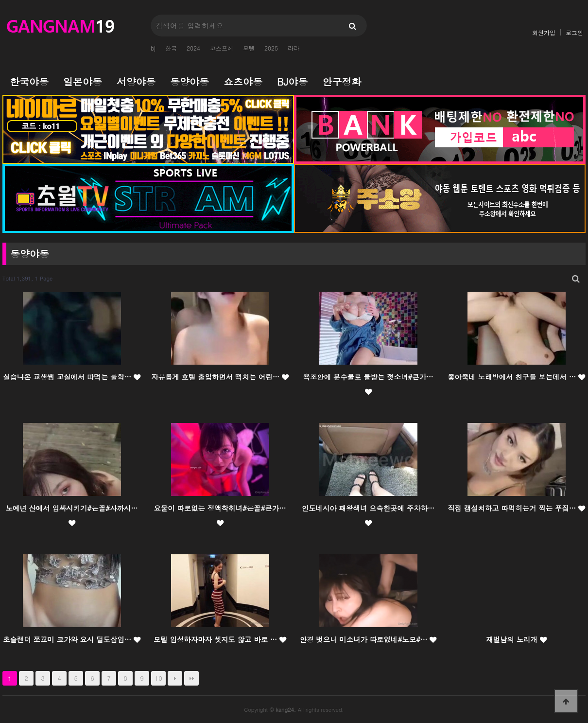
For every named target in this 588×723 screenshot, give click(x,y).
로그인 (574, 32)
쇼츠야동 (243, 81)
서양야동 (136, 81)
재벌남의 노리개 (516, 639)
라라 (294, 48)
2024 (193, 48)
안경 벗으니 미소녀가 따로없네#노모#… (368, 639)
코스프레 (222, 48)
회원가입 (544, 32)
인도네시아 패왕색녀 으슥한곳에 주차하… (368, 515)
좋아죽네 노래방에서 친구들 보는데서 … (516, 377)
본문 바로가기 (0, 0)
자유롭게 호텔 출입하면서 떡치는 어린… (220, 377)
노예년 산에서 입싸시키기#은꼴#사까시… (71, 515)
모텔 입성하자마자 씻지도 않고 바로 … (220, 639)
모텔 (249, 48)
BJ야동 (292, 81)
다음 (175, 678)
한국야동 (29, 81)
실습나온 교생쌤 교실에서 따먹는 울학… (72, 377)
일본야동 (83, 81)
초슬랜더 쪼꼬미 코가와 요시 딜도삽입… (72, 639)
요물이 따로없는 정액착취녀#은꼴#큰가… (220, 515)
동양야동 (190, 81)
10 (159, 678)
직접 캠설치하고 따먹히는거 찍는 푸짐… (516, 508)
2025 (271, 48)
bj (153, 48)
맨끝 (191, 678)
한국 (171, 48)
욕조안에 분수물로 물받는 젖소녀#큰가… (368, 384)
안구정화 (342, 81)
